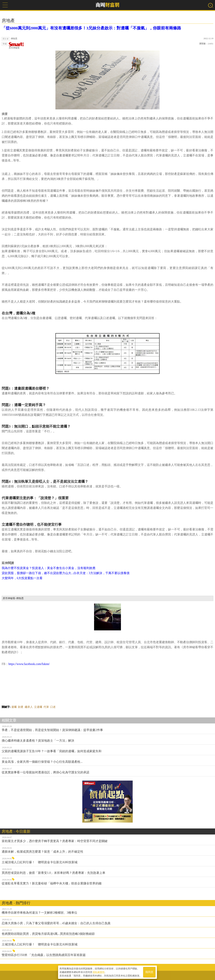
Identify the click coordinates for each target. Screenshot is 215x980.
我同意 (149, 972)
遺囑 (14, 707)
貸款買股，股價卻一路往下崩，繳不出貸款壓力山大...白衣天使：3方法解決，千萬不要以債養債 (66, 573)
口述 (53, 707)
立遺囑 (38, 707)
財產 (21, 707)
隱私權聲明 (99, 972)
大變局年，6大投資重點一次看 (23, 578)
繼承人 (29, 707)
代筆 (46, 707)
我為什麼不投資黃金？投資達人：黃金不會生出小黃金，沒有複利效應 (49, 568)
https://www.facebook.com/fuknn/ (29, 664)
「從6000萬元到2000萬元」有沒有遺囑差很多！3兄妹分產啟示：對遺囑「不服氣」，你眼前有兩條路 (91, 28)
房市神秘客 (16, 46)
